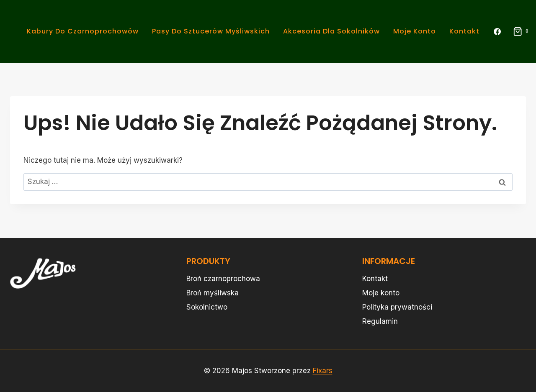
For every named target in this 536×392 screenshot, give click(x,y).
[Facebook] (497, 31)
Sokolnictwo (207, 307)
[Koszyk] (518, 31)
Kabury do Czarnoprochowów (83, 31)
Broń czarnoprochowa (223, 279)
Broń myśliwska (213, 293)
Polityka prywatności (397, 307)
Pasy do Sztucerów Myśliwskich (211, 31)
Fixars (323, 371)
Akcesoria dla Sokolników (331, 31)
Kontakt (464, 31)
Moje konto (415, 31)
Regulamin (380, 321)
